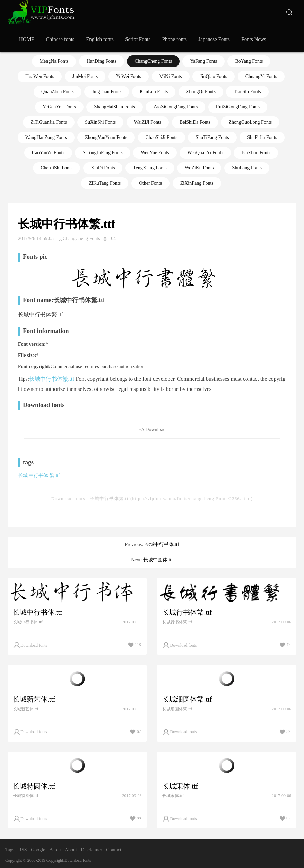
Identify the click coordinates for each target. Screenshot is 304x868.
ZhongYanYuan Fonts (106, 137)
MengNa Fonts (54, 61)
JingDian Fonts (107, 92)
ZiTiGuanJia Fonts (49, 122)
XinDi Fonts (103, 168)
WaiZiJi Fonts (148, 122)
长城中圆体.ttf (158, 560)
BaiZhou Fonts (256, 153)
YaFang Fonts (203, 61)
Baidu (55, 850)
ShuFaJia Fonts (262, 137)
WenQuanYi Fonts (205, 153)
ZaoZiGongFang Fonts (175, 107)
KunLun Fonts (154, 92)
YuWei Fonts (129, 76)
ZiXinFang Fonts (197, 183)
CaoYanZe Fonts (48, 153)
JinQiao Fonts (214, 76)
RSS (23, 850)
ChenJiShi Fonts (57, 168)
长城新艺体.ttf (34, 699)
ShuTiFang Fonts (212, 137)
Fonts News (254, 39)
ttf (58, 476)
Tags (10, 850)
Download (152, 430)
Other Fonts (151, 183)
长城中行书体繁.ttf (52, 379)
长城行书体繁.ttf (187, 612)
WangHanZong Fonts (46, 137)
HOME (27, 39)
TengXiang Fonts (150, 168)
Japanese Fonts (214, 39)
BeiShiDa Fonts (195, 122)
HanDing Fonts (102, 61)
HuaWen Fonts (40, 76)
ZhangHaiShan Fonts (115, 107)
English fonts (100, 39)
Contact (114, 850)
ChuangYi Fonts (261, 76)
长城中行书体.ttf (162, 545)
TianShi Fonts (247, 92)
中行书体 (38, 476)
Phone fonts (175, 39)
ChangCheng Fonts (153, 61)
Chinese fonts (60, 39)
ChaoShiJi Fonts (162, 137)
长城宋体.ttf (180, 786)
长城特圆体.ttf (34, 786)
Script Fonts (138, 39)
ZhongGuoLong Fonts (250, 122)
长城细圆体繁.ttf (187, 699)
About (71, 850)
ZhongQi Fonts (201, 92)
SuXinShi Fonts (100, 122)
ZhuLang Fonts (247, 168)
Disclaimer (91, 850)
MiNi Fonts (171, 76)
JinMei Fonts (85, 76)
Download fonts (68, 498)
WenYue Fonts (155, 153)
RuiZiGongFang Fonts (238, 107)
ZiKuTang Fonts (105, 183)
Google (38, 850)
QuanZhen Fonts (58, 92)
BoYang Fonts (249, 61)
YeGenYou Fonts (59, 107)
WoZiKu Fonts (199, 168)
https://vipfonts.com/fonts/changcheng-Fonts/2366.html (192, 498)
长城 (23, 476)
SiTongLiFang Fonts (102, 153)
